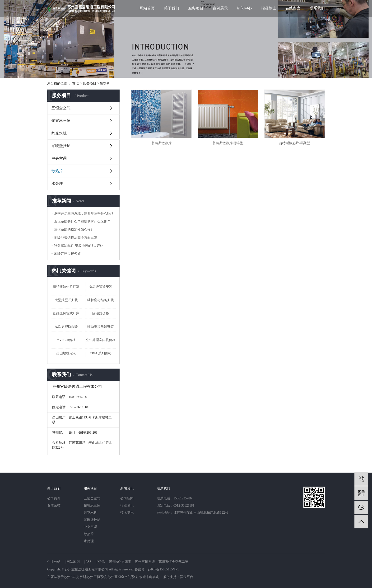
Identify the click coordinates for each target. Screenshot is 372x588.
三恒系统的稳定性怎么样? (73, 230)
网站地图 (73, 562)
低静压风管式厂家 (66, 313)
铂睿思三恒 (61, 121)
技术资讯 (127, 513)
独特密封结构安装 (101, 300)
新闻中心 (244, 8)
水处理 (57, 183)
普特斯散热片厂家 (66, 287)
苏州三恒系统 (145, 562)
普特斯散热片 (162, 143)
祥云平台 (186, 577)
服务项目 (196, 8)
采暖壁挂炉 (61, 146)
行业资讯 (127, 505)
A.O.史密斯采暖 (66, 327)
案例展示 (220, 8)
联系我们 (317, 8)
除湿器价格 (101, 313)
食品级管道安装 (101, 287)
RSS (89, 562)
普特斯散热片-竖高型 (295, 143)
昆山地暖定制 (66, 353)
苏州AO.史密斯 (120, 562)
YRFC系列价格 (100, 353)
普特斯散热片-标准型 (228, 143)
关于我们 (172, 8)
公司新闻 (127, 498)
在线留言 (293, 8)
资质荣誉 (54, 505)
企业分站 (54, 562)
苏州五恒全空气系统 (173, 562)
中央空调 (59, 158)
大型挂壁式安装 (66, 300)
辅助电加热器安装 (101, 327)
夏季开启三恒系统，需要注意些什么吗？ (84, 214)
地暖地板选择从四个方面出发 (76, 238)
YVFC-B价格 (66, 340)
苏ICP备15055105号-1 (163, 569)
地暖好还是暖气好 (67, 254)
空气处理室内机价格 (101, 340)
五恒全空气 (61, 108)
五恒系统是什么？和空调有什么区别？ (82, 221)
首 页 (76, 83)
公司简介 (54, 498)
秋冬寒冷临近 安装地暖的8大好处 (79, 246)
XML (101, 562)
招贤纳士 (269, 8)
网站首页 (147, 8)
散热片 (105, 83)
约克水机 (59, 133)
